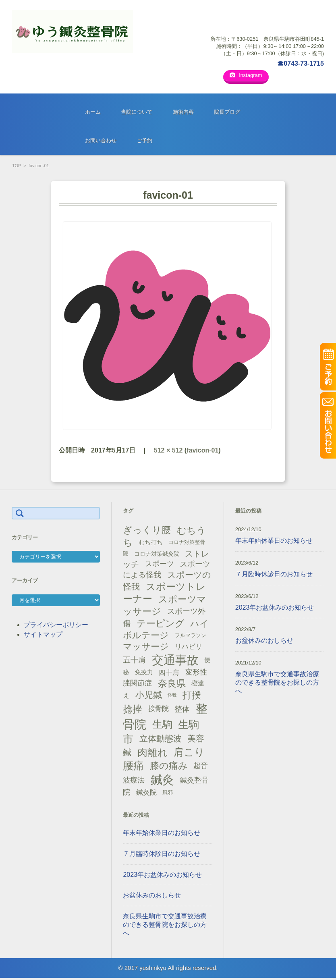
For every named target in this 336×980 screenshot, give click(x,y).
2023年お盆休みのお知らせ (162, 876)
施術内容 (183, 113)
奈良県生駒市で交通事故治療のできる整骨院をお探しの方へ (165, 926)
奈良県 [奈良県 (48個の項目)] (172, 685)
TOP (17, 167)
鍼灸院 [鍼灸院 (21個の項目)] (146, 794)
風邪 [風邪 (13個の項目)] (168, 794)
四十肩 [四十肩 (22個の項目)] (169, 674)
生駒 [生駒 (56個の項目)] (162, 726)
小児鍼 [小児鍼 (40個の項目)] (149, 697)
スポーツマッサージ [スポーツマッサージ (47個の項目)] (164, 607)
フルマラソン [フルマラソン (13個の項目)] (191, 637)
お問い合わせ (101, 142)
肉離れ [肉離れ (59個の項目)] (153, 754)
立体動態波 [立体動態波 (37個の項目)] (161, 740)
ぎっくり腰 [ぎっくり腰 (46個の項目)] (147, 532)
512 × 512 (168, 452)
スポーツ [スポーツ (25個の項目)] (160, 565)
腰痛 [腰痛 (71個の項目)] (133, 767)
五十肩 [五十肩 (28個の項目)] (134, 661)
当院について (137, 113)
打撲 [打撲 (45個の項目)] (192, 697)
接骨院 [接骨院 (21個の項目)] (159, 710)
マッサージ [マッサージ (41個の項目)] (146, 648)
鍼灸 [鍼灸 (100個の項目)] (162, 781)
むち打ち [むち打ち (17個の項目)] (151, 544)
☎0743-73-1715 (301, 63)
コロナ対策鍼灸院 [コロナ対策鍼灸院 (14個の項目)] (157, 555)
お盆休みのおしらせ (152, 897)
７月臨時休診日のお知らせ (162, 855)
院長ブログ (227, 113)
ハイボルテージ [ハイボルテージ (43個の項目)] (166, 631)
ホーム (93, 113)
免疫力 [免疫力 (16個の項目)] (144, 674)
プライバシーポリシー (56, 626)
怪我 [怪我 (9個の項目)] (172, 696)
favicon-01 (202, 452)
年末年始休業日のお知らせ (162, 834)
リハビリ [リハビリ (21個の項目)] (189, 648)
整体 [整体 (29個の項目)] (182, 710)
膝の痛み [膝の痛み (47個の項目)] (169, 767)
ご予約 (144, 142)
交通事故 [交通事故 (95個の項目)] (175, 661)
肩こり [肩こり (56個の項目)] (189, 754)
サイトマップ (43, 636)
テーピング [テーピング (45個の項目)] (161, 625)
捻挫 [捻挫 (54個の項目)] (133, 710)
